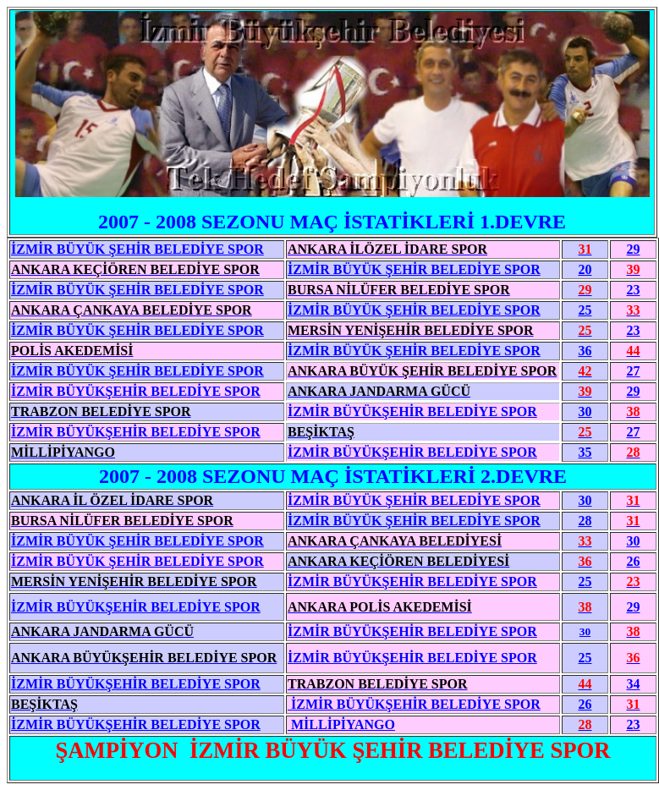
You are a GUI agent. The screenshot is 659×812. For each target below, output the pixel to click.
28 (585, 521)
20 (585, 269)
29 (634, 249)
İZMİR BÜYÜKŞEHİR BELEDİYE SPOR (412, 452)
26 (634, 561)
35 (585, 452)
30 (585, 500)
